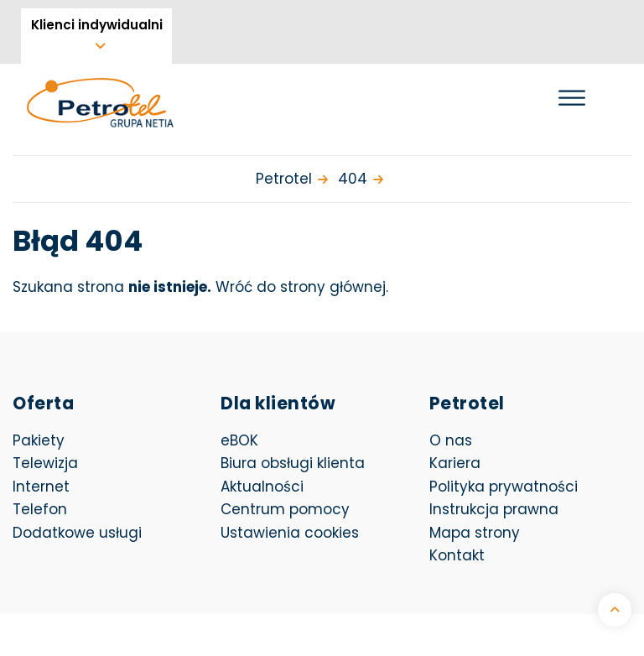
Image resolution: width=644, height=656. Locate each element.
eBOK (322, 440)
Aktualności (262, 487)
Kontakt (457, 555)
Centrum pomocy (285, 509)
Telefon (40, 509)
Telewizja (45, 463)
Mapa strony (475, 533)
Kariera (455, 463)
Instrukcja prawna (494, 509)
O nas (451, 440)
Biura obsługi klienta (293, 463)
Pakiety (39, 440)
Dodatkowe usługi (77, 533)
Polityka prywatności (504, 487)
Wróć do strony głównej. (302, 287)
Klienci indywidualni (97, 25)
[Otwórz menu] (572, 98)
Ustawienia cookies (290, 533)
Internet (41, 487)
